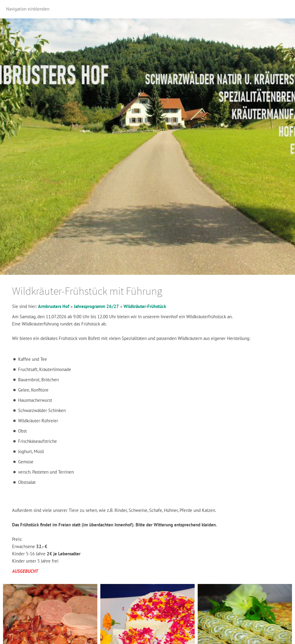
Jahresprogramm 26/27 (96, 306)
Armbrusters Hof (54, 306)
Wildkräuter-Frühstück (145, 306)
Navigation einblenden (28, 9)
